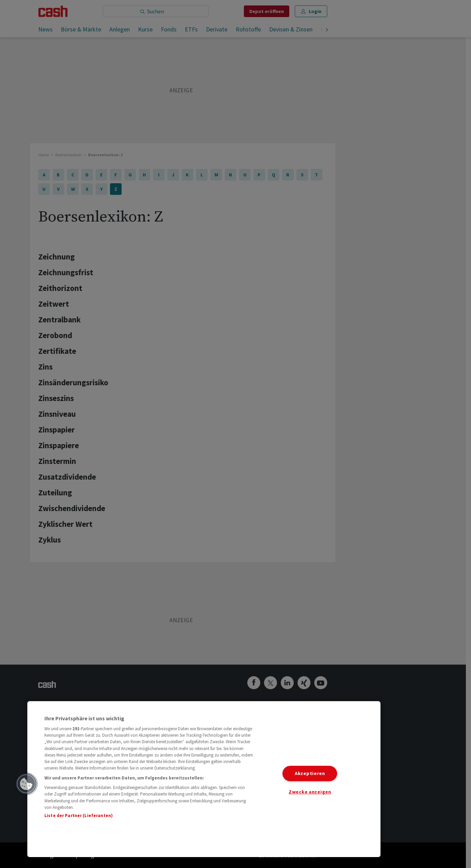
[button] (26, 784)
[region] (204, 779)
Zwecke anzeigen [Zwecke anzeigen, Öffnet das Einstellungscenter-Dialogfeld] (310, 792)
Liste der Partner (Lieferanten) (79, 816)
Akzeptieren (310, 773)
